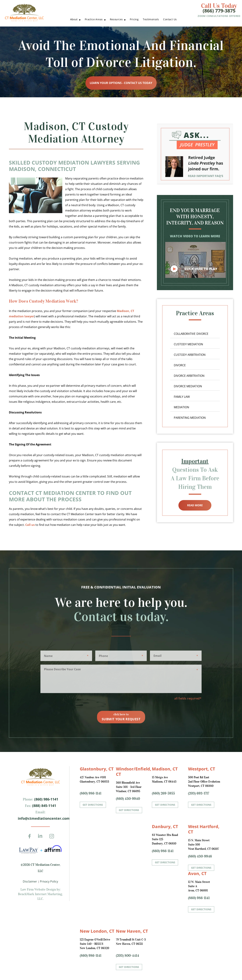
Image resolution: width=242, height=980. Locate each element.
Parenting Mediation (190, 418)
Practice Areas (94, 19)
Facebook (31, 839)
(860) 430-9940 (128, 799)
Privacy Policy (49, 881)
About (74, 19)
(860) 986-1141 (46, 799)
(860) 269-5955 (163, 793)
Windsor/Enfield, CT (134, 771)
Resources (116, 19)
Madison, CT (165, 769)
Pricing (134, 19)
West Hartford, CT (204, 829)
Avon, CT (197, 873)
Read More (195, 505)
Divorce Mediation (188, 386)
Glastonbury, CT (97, 769)
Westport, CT (202, 769)
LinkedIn (42, 839)
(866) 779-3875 (219, 11)
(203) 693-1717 (199, 793)
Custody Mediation (188, 344)
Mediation (181, 407)
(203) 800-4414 (127, 955)
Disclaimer (30, 881)
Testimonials (151, 19)
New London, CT (97, 931)
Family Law (182, 397)
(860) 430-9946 (200, 856)
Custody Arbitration (190, 355)
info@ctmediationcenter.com (44, 818)
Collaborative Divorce (191, 334)
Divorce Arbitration (189, 376)
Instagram (53, 839)
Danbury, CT (165, 826)
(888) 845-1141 (44, 806)
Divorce (180, 365)
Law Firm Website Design (38, 889)
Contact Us (170, 19)
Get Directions (93, 805)
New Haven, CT (132, 931)
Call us (30, 525)
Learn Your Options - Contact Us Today (121, 83)
